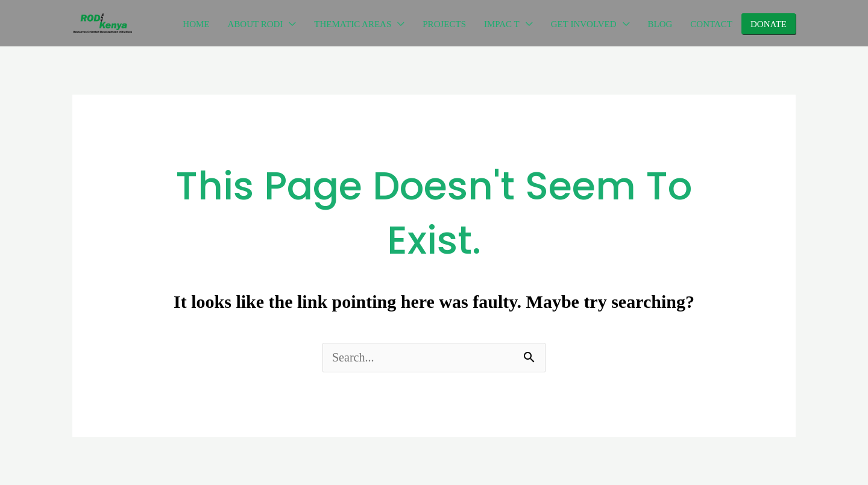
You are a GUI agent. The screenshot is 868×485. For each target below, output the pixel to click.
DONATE (769, 24)
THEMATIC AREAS (353, 24)
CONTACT (711, 24)
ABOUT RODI (256, 24)
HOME (196, 24)
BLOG (660, 24)
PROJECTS (444, 24)
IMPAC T (502, 24)
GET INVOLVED (584, 24)
